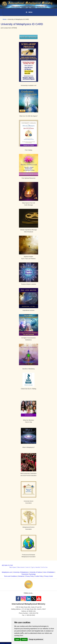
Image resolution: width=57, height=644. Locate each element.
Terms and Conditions (10, 576)
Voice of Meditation (49, 572)
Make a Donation (21, 567)
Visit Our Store (44, 567)
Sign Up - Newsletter (36, 567)
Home (4, 19)
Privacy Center (49, 576)
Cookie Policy (39, 576)
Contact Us (28, 567)
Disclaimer (21, 576)
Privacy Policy (30, 576)
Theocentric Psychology (29, 574)
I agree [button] (17, 639)
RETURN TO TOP (7, 565)
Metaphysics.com (7, 572)
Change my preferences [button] (36, 639)
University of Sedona (36, 572)
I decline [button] (24, 639)
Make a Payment (13, 567)
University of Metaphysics (21, 572)
